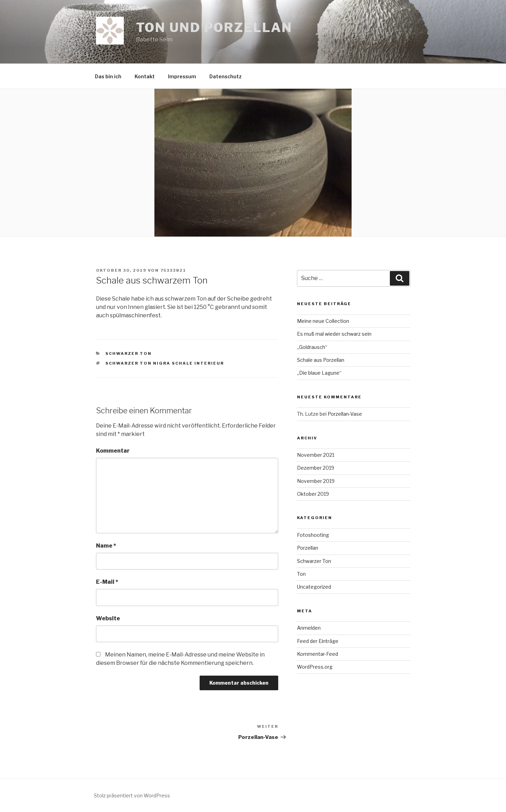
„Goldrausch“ (312, 347)
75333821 (174, 270)
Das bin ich (108, 76)
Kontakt (145, 76)
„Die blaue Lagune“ (319, 373)
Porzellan (308, 548)
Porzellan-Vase (345, 414)
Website (108, 618)
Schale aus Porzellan (321, 360)
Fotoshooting (313, 535)
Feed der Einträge (318, 641)
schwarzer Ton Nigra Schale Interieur (165, 363)
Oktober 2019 (313, 494)
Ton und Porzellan (214, 27)
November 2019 (316, 481)
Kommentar (113, 451)
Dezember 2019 (316, 468)
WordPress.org (315, 667)
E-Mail (107, 582)
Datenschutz (226, 76)
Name (106, 546)
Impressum (182, 76)
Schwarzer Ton (128, 353)
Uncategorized (314, 587)
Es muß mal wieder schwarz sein (334, 334)
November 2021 (316, 455)
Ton (301, 574)
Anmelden (309, 628)
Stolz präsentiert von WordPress (132, 795)
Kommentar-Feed (318, 654)
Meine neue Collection (323, 321)
